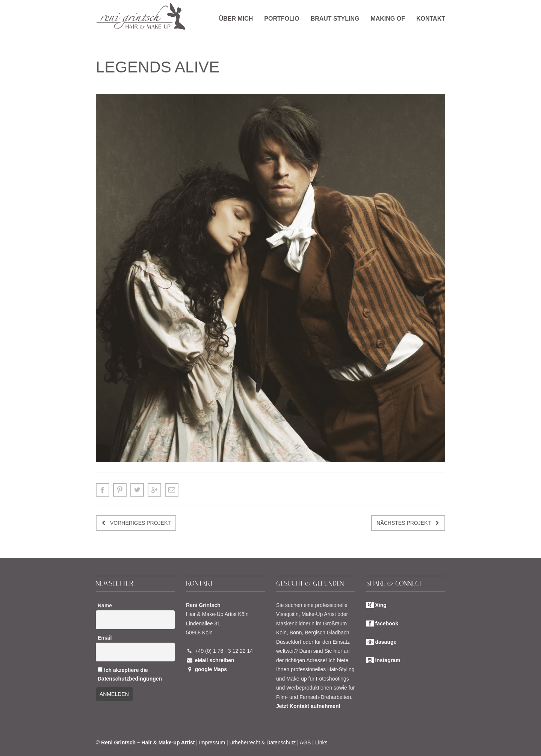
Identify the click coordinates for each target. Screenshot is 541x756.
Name (105, 605)
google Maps (211, 669)
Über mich (236, 19)
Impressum (212, 742)
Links (321, 742)
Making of (388, 19)
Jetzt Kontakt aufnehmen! (308, 706)
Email (105, 638)
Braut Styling (335, 19)
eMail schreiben (214, 660)
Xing (381, 605)
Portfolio (282, 19)
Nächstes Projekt (404, 523)
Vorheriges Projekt (141, 523)
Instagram (388, 660)
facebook (386, 623)
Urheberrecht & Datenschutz (263, 742)
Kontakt (431, 19)
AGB (305, 742)
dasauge (386, 642)
